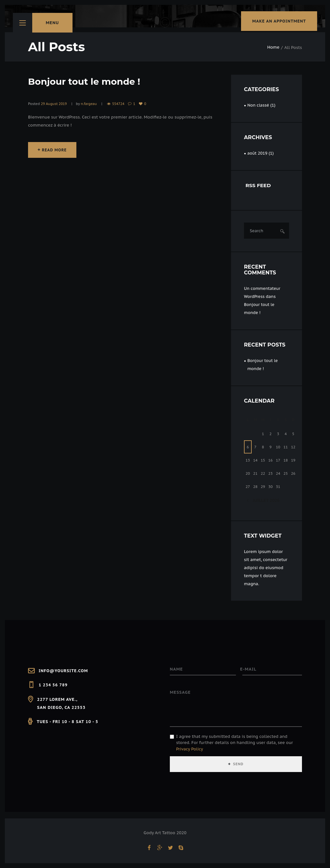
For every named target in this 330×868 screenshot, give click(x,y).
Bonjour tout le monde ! (88, 81)
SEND (239, 766)
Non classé (258, 105)
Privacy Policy (190, 751)
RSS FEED (259, 186)
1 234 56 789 (53, 685)
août (257, 153)
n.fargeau (90, 104)
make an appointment (276, 23)
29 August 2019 (54, 104)
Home (273, 48)
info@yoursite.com (64, 671)
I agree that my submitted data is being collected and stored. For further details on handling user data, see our (235, 744)
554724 (120, 104)
